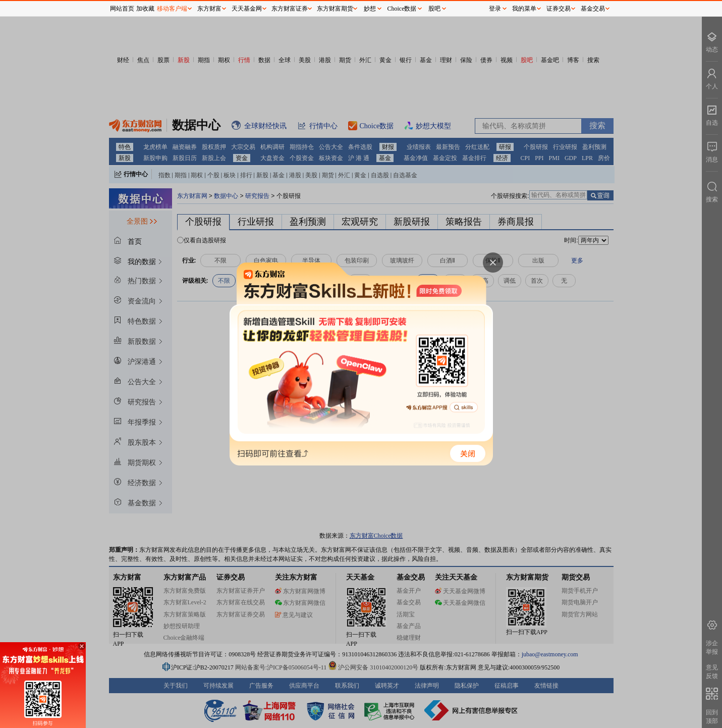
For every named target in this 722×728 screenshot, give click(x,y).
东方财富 (209, 9)
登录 (495, 9)
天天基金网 (247, 9)
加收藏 (145, 9)
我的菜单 (524, 9)
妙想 (370, 9)
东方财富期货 (335, 9)
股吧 (434, 9)
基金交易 (593, 9)
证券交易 (559, 9)
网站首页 (122, 9)
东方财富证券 (290, 9)
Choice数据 (402, 9)
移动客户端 (172, 9)
